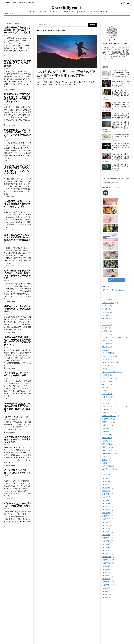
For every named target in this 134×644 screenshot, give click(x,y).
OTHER (105, 265)
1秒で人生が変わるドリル (112, 237)
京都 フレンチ (108, 365)
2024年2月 (106, 441)
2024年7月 (106, 431)
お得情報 (106, 278)
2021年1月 (106, 500)
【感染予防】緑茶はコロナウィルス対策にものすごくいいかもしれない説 (17, 204)
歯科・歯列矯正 (108, 400)
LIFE (106, 18)
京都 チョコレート (109, 362)
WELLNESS (54, 18)
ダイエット (107, 306)
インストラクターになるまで (113, 284)
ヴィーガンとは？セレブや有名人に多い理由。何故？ (17, 505)
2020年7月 (106, 519)
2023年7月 (106, 453)
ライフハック (107, 340)
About (14, 3)
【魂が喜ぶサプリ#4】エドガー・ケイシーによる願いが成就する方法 (121, 167)
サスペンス (107, 293)
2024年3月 (106, 437)
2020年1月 (106, 538)
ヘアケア (106, 331)
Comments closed (9, 56)
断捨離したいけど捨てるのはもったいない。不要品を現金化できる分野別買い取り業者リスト (17, 98)
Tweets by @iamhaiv (110, 183)
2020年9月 (106, 513)
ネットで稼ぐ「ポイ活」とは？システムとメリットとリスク (17, 473)
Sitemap (20, 3)
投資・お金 (107, 394)
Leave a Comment (10, 89)
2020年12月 (107, 503)
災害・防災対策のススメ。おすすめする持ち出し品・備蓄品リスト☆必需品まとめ (17, 238)
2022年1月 (106, 469)
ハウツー (106, 312)
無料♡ (105, 406)
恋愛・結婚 (107, 391)
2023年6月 (106, 456)
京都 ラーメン (108, 369)
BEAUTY (65, 18)
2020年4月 (106, 528)
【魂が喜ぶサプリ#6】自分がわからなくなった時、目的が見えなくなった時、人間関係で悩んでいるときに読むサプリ (116, 126)
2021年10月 (107, 475)
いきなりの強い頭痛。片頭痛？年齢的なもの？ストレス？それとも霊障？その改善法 (121, 106)
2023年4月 (106, 459)
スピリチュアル (108, 303)
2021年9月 (106, 478)
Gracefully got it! (67, 8)
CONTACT (67, 633)
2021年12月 (107, 472)
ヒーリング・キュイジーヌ (112, 318)
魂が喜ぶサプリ (108, 416)
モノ (104, 334)
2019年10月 (107, 544)
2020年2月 (106, 535)
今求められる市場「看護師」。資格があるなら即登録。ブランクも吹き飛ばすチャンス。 (17, 341)
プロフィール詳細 (108, 58)
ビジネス (106, 322)
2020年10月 (107, 510)
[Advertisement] (18, 564)
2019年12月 (107, 541)
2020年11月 (107, 506)
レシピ (105, 347)
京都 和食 (106, 378)
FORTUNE (75, 18)
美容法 (105, 409)
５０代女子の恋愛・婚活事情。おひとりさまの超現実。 (121, 137)
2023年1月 (106, 466)
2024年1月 (106, 444)
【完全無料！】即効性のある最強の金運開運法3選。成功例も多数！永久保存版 (121, 115)
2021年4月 (106, 491)
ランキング (107, 344)
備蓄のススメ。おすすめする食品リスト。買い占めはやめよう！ (17, 309)
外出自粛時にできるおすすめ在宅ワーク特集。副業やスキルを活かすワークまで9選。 (17, 274)
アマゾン (106, 281)
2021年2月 (106, 497)
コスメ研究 (107, 290)
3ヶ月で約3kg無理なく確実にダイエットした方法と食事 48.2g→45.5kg (121, 83)
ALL (104, 240)
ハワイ (105, 315)
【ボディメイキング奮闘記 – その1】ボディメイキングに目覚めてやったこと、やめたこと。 (121, 146)
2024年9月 (106, 428)
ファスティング (108, 325)
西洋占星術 (107, 413)
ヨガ (104, 337)
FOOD (34, 18)
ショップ (106, 296)
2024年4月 (106, 434)
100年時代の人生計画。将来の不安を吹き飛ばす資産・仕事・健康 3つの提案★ (17, 407)
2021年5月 (106, 488)
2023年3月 (106, 463)
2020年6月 (106, 522)
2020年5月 (106, 525)
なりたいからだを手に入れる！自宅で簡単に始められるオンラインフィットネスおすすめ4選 (17, 169)
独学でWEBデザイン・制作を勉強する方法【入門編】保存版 (18, 63)
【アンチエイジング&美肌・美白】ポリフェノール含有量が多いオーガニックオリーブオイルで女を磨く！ (116, 94)
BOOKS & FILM (108, 249)
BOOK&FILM (96, 18)
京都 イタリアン (108, 359)
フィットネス (107, 328)
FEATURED (107, 252)
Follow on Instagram (116, 226)
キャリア (106, 287)
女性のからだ (107, 387)
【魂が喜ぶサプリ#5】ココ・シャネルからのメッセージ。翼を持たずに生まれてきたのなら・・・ (121, 157)
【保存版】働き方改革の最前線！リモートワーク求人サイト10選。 (17, 439)
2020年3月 (106, 532)
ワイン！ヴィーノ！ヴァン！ (113, 353)
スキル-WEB (107, 300)
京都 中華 (106, 375)
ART (104, 243)
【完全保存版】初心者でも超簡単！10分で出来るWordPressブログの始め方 (17, 30)
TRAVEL (43, 18)
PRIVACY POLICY (29, 3)
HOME (27, 18)
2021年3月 (106, 494)
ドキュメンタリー (109, 309)
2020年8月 (106, 516)
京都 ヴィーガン (108, 372)
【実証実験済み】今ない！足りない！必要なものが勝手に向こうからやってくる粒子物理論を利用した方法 (121, 73)
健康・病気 (107, 384)
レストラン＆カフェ (110, 350)
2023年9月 (106, 447)
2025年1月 (106, 425)
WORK (85, 18)
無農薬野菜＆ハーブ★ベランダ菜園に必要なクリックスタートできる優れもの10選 (17, 134)
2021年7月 (106, 484)
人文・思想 (107, 381)
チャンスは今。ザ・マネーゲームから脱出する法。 (17, 374)
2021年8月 (106, 481)
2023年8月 (106, 450)
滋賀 (104, 403)
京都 (104, 356)
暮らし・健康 (107, 397)
